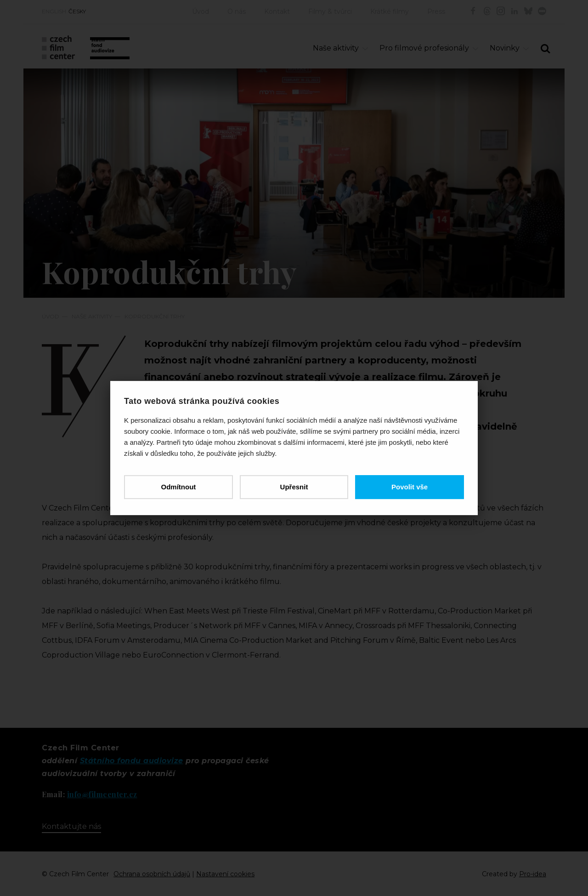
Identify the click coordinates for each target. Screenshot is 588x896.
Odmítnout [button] (178, 487)
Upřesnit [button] (294, 487)
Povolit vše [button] (410, 487)
